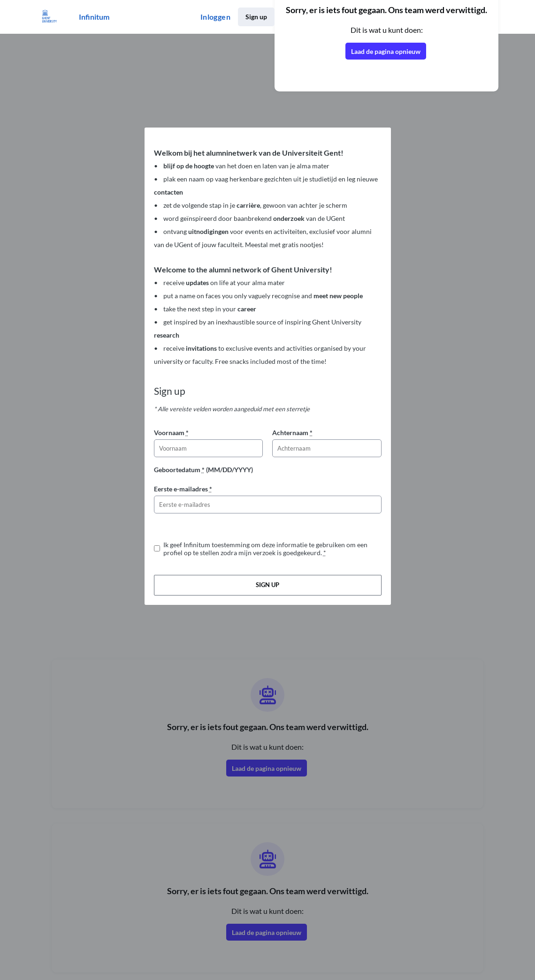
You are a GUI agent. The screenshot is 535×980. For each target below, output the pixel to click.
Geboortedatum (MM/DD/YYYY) (203, 470)
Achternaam (292, 433)
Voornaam (171, 433)
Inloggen (215, 17)
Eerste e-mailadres (183, 489)
